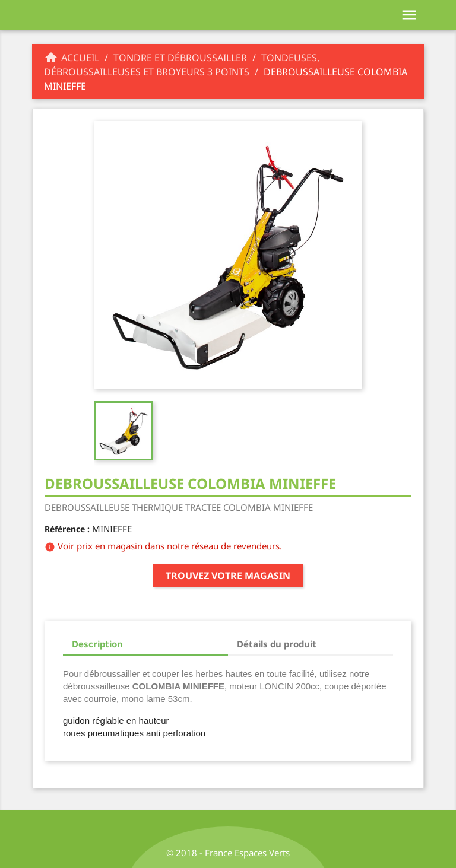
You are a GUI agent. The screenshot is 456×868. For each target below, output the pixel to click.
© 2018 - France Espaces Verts (228, 853)
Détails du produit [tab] (277, 644)
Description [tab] (97, 644)
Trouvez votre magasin (228, 576)
